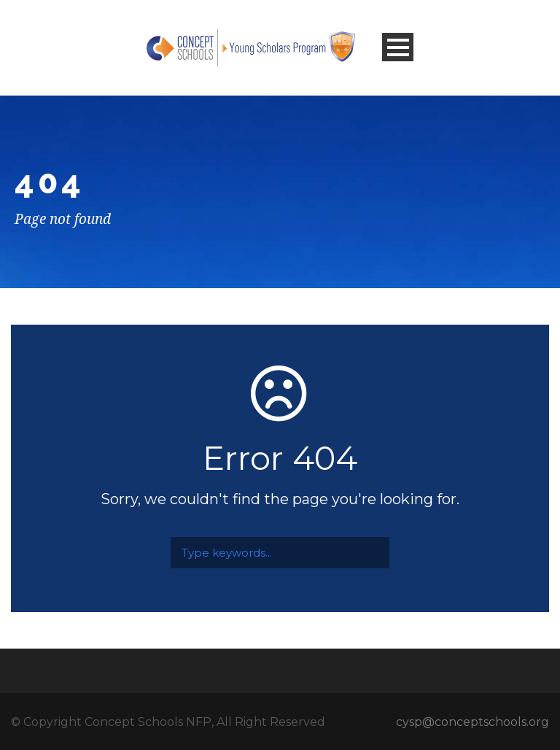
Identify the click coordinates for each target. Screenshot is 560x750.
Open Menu (398, 47)
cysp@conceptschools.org (472, 722)
